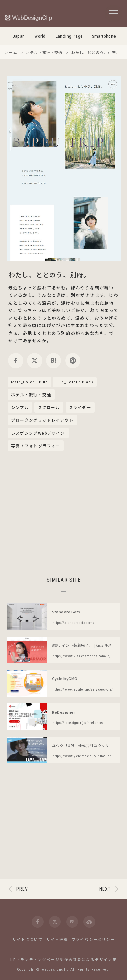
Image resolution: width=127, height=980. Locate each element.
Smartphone (104, 36)
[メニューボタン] (113, 14)
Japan (19, 36)
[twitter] (35, 361)
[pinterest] (73, 361)
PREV (22, 889)
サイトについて (27, 939)
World (40, 36)
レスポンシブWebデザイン (38, 433)
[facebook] (16, 361)
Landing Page (69, 36)
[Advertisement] (63, 513)
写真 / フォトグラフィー (36, 446)
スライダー (80, 407)
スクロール (49, 407)
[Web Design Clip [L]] (29, 18)
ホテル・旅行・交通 (31, 395)
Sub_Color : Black (75, 382)
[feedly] (89, 922)
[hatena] (54, 361)
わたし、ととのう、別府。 (49, 274)
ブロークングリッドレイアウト (42, 420)
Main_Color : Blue (29, 382)
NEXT (105, 889)
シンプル (20, 407)
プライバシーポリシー (93, 939)
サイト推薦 (57, 939)
